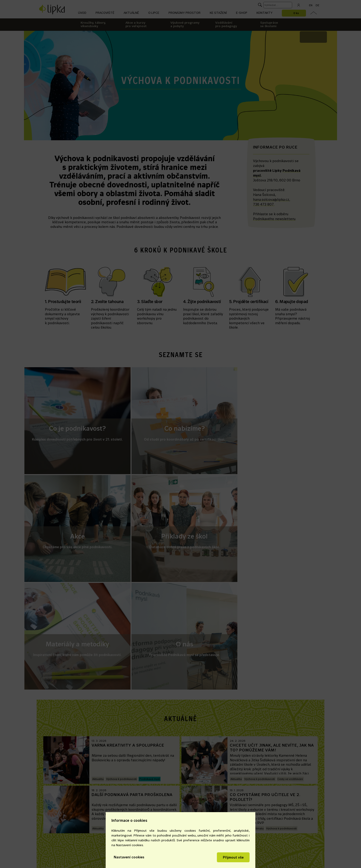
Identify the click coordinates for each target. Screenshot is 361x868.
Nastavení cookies (129, 857)
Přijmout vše (233, 857)
